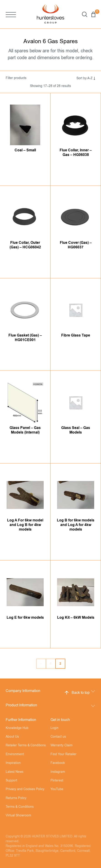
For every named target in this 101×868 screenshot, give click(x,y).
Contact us (58, 737)
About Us (12, 737)
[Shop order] (81, 78)
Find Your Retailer (63, 754)
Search (85, 14)
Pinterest (57, 781)
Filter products (16, 78)
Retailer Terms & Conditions (26, 745)
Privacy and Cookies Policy (25, 789)
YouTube (57, 789)
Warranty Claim (62, 745)
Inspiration (13, 763)
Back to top (77, 693)
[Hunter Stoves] (50, 14)
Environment (15, 754)
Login (54, 728)
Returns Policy (16, 798)
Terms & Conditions (20, 807)
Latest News (15, 772)
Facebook (58, 763)
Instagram (58, 772)
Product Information (21, 705)
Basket (93, 14)
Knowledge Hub (17, 728)
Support (11, 781)
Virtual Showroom (18, 815)
